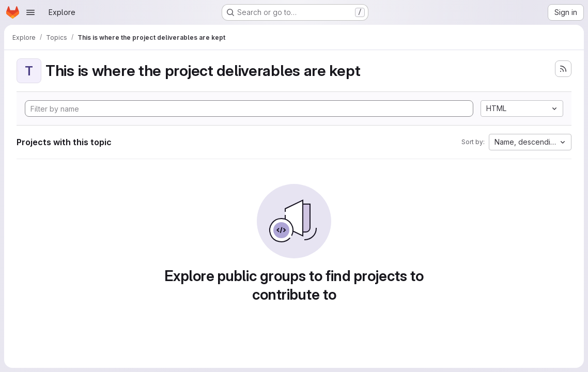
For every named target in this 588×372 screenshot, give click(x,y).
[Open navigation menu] (30, 12)
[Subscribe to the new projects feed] (563, 69)
